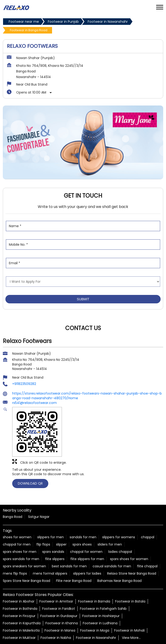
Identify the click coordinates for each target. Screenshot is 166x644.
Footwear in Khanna (62, 600)
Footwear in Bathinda (20, 585)
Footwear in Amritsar (56, 578)
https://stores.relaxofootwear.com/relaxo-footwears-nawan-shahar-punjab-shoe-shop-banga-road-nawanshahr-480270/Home (87, 373)
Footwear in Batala (130, 578)
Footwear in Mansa (60, 607)
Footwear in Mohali (129, 607)
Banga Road (13, 494)
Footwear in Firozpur (19, 593)
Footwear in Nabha (56, 614)
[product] (83, 259)
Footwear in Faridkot (59, 585)
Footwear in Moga (95, 607)
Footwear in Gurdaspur (59, 593)
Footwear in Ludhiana (100, 600)
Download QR (30, 460)
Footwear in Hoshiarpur (101, 593)
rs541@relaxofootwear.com (34, 380)
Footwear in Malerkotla (21, 607)
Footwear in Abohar (19, 578)
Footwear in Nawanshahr (96, 614)
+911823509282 (24, 361)
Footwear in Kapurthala (22, 600)
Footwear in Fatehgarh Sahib (103, 585)
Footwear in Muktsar (19, 614)
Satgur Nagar (39, 494)
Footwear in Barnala (94, 578)
